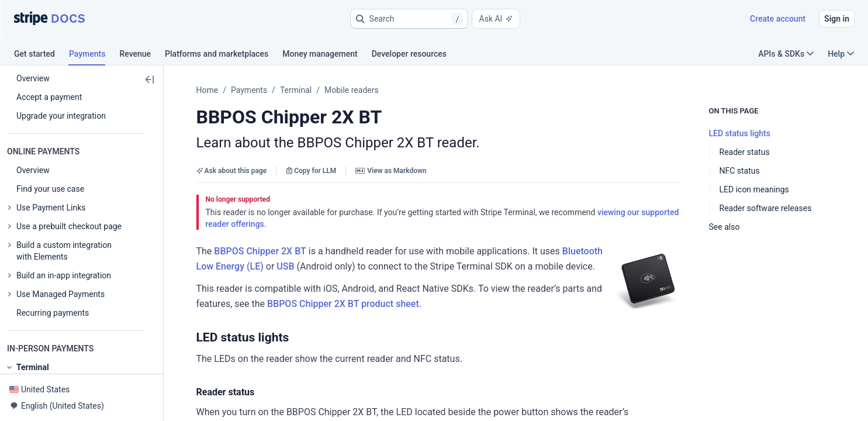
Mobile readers (352, 90)
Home (208, 90)
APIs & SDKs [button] (786, 54)
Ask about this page (232, 171)
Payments (249, 90)
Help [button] (841, 54)
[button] (409, 19)
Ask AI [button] (496, 19)
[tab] (42, 56)
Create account (778, 19)
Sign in (837, 19)
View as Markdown (391, 171)
